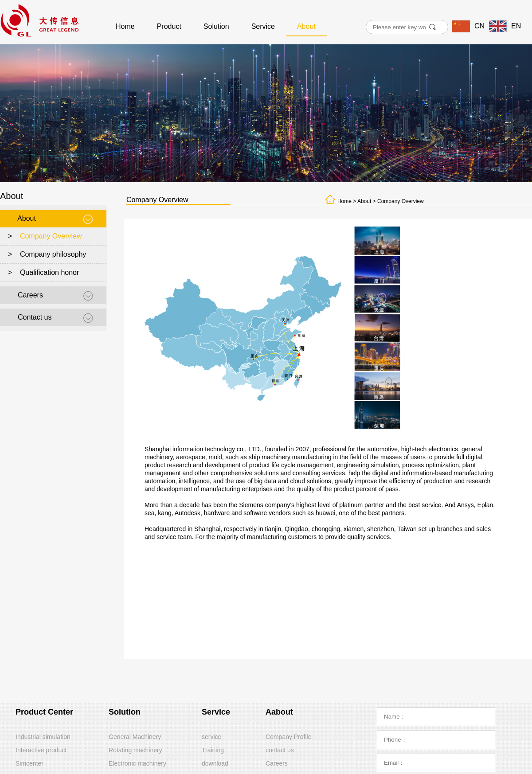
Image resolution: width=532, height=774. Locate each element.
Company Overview (51, 236)
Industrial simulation (43, 737)
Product (169, 26)
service (211, 737)
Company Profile (289, 737)
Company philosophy (53, 254)
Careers (30, 295)
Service (263, 26)
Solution (216, 26)
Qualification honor (49, 272)
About (306, 26)
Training (213, 750)
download (215, 763)
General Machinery (135, 737)
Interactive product (41, 750)
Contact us (35, 317)
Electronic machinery (137, 763)
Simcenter (29, 763)
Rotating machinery (135, 750)
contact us (280, 750)
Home (125, 26)
